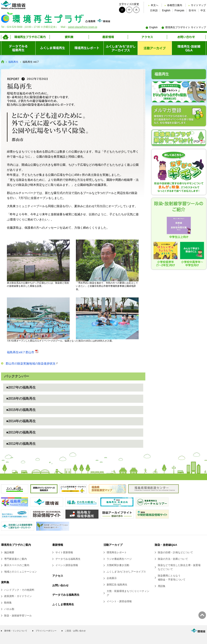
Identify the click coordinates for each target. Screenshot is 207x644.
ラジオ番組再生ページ (119, 559)
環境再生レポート (117, 552)
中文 (203, 10)
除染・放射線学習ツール (18, 616)
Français (179, 10)
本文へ (155, 5)
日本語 (154, 10)
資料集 (5, 582)
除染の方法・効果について (173, 559)
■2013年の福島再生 (21, 432)
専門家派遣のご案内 (15, 559)
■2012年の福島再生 (21, 444)
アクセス (58, 576)
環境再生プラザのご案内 (16, 545)
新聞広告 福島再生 (117, 585)
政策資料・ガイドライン (18, 596)
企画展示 (112, 578)
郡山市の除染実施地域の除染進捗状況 (31, 363)
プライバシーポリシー (46, 631)
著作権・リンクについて (16, 631)
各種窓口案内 (175, 5)
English (166, 10)
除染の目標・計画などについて (175, 552)
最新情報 (58, 545)
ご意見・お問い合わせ (75, 631)
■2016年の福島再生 (21, 399)
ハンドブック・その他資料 (19, 590)
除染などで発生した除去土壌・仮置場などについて (179, 567)
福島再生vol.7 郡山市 (21, 352)
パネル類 (9, 609)
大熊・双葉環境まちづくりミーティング (128, 593)
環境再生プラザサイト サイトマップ (186, 27)
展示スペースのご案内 (17, 565)
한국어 (192, 10)
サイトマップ (198, 5)
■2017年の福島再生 (21, 387)
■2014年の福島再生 (21, 421)
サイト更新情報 (64, 552)
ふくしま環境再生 (63, 604)
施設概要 (9, 552)
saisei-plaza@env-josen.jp (82, 27)
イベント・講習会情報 (119, 601)
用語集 (162, 586)
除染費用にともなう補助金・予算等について (172, 578)
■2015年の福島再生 (21, 410)
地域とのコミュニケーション (20, 572)
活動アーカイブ (113, 545)
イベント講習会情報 (67, 565)
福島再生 (13, 62)
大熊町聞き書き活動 (118, 565)
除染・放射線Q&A (166, 545)
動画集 (8, 603)
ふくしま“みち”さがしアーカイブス (126, 572)
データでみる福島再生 (68, 559)
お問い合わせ (60, 585)
